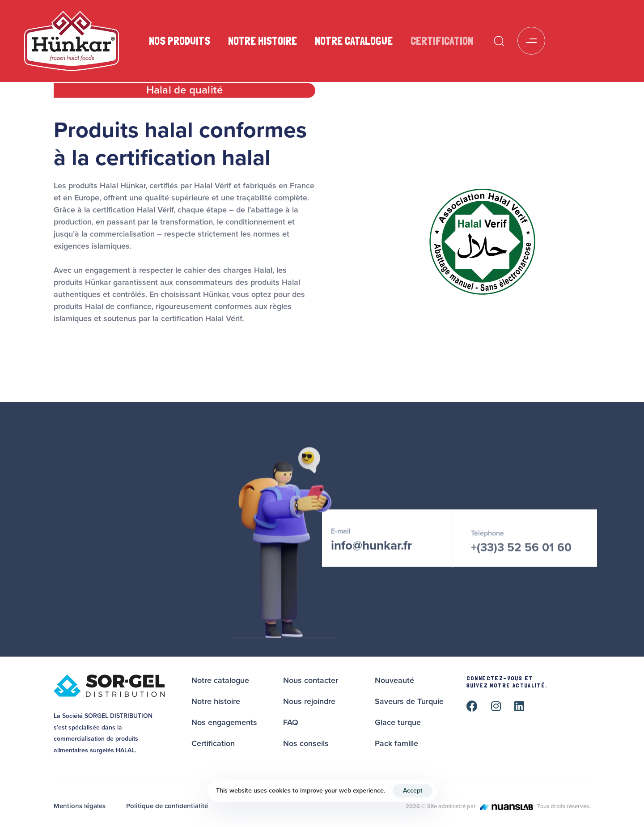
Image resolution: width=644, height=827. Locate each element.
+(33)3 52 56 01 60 (521, 554)
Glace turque (398, 722)
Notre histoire (263, 41)
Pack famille (396, 743)
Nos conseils (306, 743)
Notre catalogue (354, 41)
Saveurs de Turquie (409, 701)
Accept (413, 791)
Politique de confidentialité (167, 806)
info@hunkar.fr (371, 550)
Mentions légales (80, 806)
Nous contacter (311, 680)
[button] (499, 41)
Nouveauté (394, 680)
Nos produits (180, 41)
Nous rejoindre (309, 701)
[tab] (184, 93)
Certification (442, 41)
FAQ (291, 722)
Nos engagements (224, 722)
